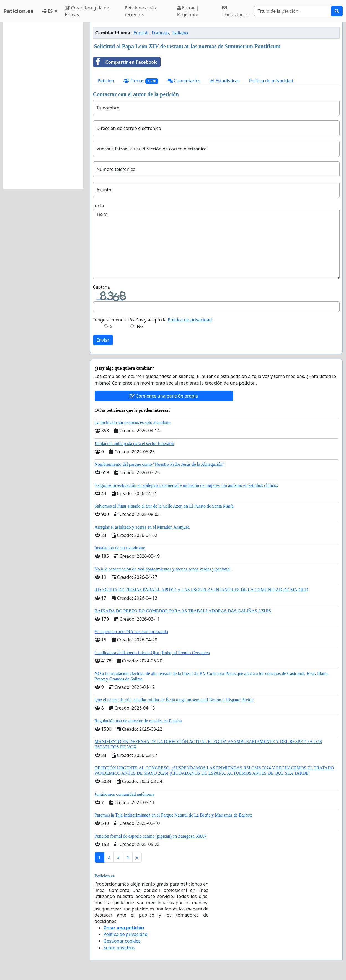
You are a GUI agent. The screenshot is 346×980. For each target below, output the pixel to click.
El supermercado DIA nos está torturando (131, 632)
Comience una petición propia (164, 396)
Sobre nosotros (119, 948)
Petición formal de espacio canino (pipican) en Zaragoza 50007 (151, 836)
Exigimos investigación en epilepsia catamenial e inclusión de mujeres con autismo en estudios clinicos (186, 485)
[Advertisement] (43, 106)
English (141, 33)
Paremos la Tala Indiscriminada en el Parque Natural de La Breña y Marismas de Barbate (174, 815)
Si (112, 326)
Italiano (180, 33)
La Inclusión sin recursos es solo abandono (133, 422)
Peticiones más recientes (140, 11)
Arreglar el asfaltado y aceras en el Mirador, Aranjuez (142, 527)
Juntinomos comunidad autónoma (125, 794)
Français (160, 33)
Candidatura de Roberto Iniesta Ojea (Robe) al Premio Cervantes (152, 653)
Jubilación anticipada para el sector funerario (134, 443)
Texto (99, 206)
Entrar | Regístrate (188, 11)
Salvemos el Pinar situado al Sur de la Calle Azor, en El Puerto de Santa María (164, 506)
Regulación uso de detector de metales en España (138, 721)
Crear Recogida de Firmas (87, 11)
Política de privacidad (271, 81)
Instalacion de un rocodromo (120, 548)
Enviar (103, 340)
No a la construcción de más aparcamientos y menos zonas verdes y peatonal (163, 569)
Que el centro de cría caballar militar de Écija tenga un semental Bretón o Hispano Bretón (174, 700)
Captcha (101, 287)
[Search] (293, 11)
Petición (106, 81)
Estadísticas (225, 81)
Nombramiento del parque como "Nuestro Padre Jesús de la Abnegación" (160, 464)
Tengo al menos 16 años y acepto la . (153, 320)
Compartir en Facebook (125, 62)
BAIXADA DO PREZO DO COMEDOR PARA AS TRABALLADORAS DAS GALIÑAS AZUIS (183, 611)
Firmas (141, 81)
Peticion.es (18, 11)
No (140, 326)
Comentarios (184, 81)
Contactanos (235, 11)
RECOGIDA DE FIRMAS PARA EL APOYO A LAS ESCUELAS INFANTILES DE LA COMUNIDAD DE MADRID (202, 590)
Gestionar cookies (122, 941)
